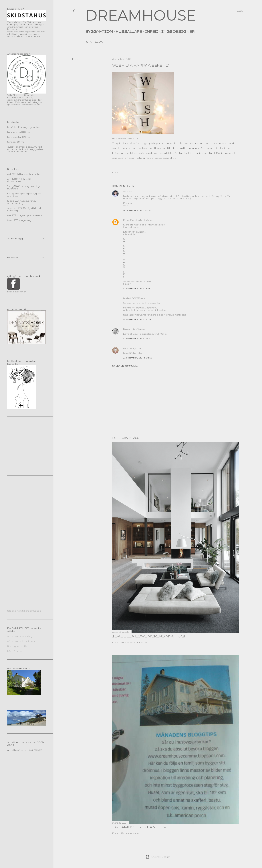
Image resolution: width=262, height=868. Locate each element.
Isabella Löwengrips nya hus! (149, 636)
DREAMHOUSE (141, 15)
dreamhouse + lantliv (139, 827)
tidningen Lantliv (17, 646)
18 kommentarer (130, 833)
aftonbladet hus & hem (21, 641)
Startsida (94, 42)
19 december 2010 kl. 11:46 (137, 289)
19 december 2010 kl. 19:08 (137, 319)
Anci (126, 192)
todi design (130, 348)
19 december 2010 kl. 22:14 (137, 339)
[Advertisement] (176, 402)
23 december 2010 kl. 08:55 (137, 358)
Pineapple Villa (132, 329)
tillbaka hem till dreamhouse (24, 611)
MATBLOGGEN (132, 298)
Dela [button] (75, 59)
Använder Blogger (158, 857)
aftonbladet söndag (20, 636)
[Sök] (240, 11)
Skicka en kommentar (126, 366)
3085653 (38, 750)
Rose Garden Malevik (136, 220)
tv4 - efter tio (15, 651)
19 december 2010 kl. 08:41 (137, 210)
